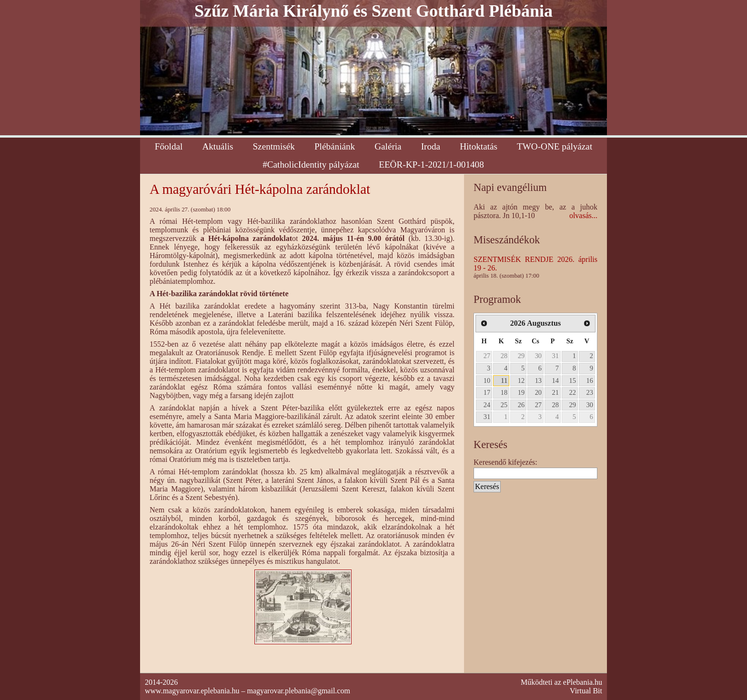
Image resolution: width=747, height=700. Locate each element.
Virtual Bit (586, 691)
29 (521, 356)
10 (487, 380)
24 (487, 405)
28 (504, 356)
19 (521, 392)
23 (590, 392)
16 (590, 380)
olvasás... (583, 215)
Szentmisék (273, 146)
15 (573, 380)
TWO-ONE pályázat (555, 146)
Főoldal (169, 146)
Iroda (431, 146)
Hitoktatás (479, 146)
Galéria (388, 146)
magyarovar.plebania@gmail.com (298, 691)
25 (504, 405)
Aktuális (217, 146)
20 (538, 392)
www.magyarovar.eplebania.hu (192, 691)
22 (573, 392)
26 (521, 405)
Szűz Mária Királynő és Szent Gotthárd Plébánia (373, 11)
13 (538, 380)
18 (504, 392)
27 (487, 356)
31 (555, 356)
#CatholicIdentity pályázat (311, 165)
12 (521, 380)
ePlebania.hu (583, 682)
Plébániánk (335, 146)
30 (538, 356)
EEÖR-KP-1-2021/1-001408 (431, 165)
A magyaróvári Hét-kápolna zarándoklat (260, 189)
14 (555, 380)
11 (504, 380)
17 (487, 392)
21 (555, 392)
